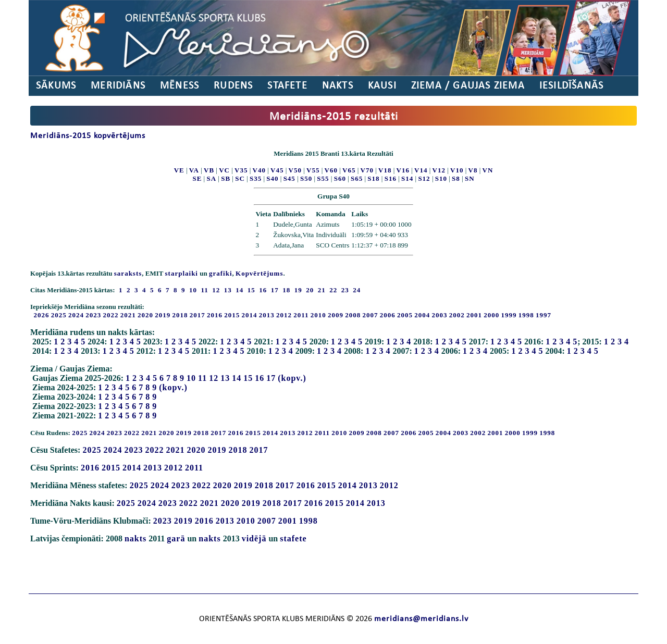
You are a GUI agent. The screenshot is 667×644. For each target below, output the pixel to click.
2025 (59, 315)
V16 (403, 170)
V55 (313, 170)
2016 (215, 315)
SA (211, 178)
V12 (439, 170)
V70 (367, 170)
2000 (491, 315)
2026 (42, 315)
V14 (421, 170)
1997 (544, 315)
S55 (323, 178)
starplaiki (182, 273)
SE (197, 178)
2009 (336, 315)
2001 (474, 315)
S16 (391, 178)
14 (237, 378)
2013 (267, 315)
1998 (526, 315)
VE (179, 170)
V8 (473, 170)
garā (176, 538)
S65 (357, 178)
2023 (93, 315)
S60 (340, 178)
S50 (306, 178)
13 (225, 378)
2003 (440, 315)
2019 (163, 315)
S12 (424, 178)
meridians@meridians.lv (421, 619)
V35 (241, 170)
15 (248, 378)
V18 (385, 170)
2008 (353, 315)
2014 (250, 315)
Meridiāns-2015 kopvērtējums (88, 136)
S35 (256, 178)
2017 (197, 315)
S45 (289, 178)
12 (214, 378)
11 (202, 378)
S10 (441, 178)
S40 (272, 178)
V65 (349, 170)
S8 (456, 178)
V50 (295, 170)
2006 (388, 315)
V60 (331, 170)
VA (194, 170)
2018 (180, 315)
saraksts (128, 273)
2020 (145, 315)
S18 (373, 178)
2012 (284, 315)
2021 (128, 315)
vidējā (254, 538)
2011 (301, 315)
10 (191, 378)
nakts (135, 538)
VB (209, 170)
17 (271, 378)
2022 (111, 315)
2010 (318, 315)
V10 (457, 170)
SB (226, 178)
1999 (509, 315)
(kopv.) (292, 378)
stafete (293, 538)
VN (488, 170)
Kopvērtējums (259, 273)
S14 (407, 178)
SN (470, 178)
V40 (259, 170)
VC (224, 170)
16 (260, 378)
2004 (422, 315)
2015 (232, 315)
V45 (277, 170)
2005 (405, 315)
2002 (457, 315)
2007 (370, 315)
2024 (76, 315)
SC (240, 178)
